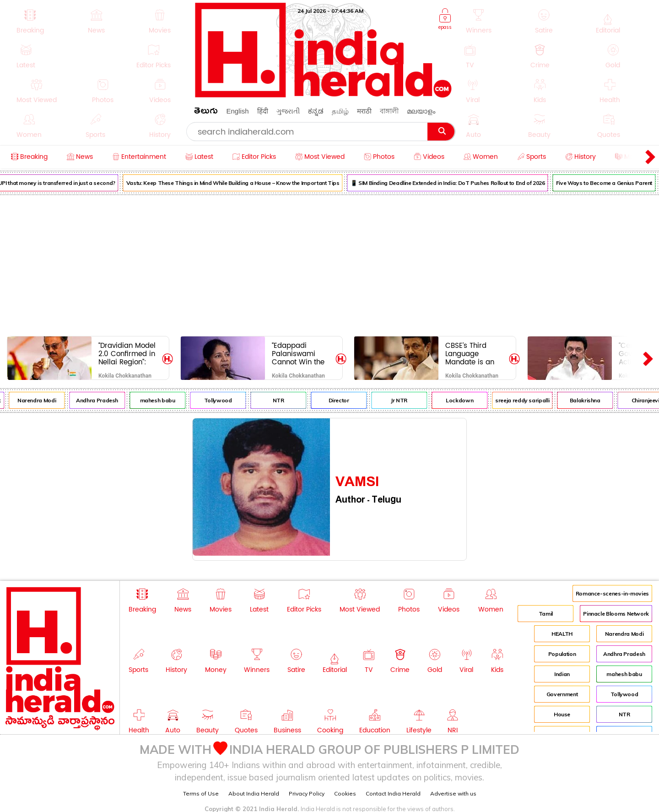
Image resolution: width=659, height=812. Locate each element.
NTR (287, 400)
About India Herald (254, 793)
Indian (562, 674)
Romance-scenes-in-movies (612, 593)
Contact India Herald (393, 793)
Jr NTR (407, 400)
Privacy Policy (307, 793)
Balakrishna (593, 400)
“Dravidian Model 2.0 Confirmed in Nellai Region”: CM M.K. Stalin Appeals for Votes (129, 354)
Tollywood (226, 400)
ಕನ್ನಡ (316, 111)
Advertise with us (453, 793)
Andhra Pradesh (105, 400)
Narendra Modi (45, 400)
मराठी (364, 111)
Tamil (546, 614)
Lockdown (468, 400)
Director (347, 400)
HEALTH (562, 634)
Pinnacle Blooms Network (616, 614)
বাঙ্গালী (389, 111)
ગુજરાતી (288, 111)
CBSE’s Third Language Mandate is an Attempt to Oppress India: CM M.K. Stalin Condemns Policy (475, 354)
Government (562, 694)
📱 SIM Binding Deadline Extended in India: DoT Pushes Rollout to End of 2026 (456, 183)
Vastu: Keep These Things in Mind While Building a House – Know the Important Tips (241, 183)
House (562, 714)
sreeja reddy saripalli (530, 400)
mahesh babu (166, 400)
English (237, 111)
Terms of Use (201, 793)
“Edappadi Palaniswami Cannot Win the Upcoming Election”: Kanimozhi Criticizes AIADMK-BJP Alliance (298, 354)
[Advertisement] (329, 264)
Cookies (345, 793)
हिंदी (263, 111)
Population (562, 654)
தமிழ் (340, 111)
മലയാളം (421, 111)
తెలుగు (206, 112)
